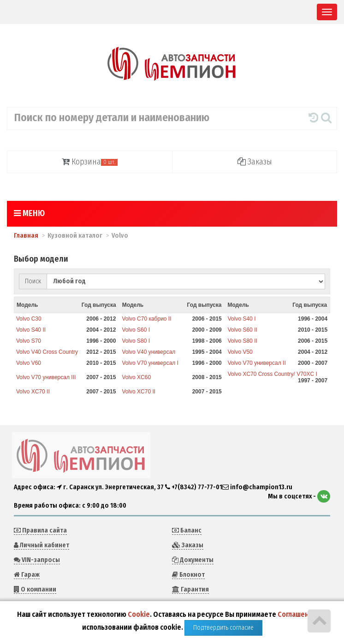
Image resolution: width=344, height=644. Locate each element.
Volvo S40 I (242, 319)
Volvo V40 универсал (148, 352)
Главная (26, 236)
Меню (29, 213)
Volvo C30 (29, 319)
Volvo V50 (240, 352)
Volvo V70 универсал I (150, 363)
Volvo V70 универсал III (46, 377)
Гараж (27, 575)
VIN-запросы (37, 560)
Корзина (90, 162)
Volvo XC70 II (33, 392)
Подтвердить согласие (223, 628)
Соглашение (297, 614)
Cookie (139, 614)
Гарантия (190, 589)
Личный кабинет (42, 545)
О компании (35, 589)
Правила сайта (40, 530)
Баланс (187, 530)
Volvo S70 (29, 341)
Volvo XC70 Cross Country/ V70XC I (273, 374)
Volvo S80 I (136, 341)
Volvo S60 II (243, 330)
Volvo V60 (29, 363)
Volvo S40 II (31, 330)
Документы (193, 560)
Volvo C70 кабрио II (146, 319)
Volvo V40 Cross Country (47, 352)
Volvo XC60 (136, 377)
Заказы (255, 162)
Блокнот (188, 575)
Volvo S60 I (136, 330)
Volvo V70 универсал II (257, 363)
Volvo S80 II (243, 341)
